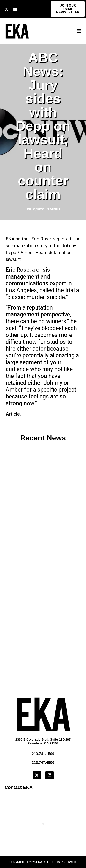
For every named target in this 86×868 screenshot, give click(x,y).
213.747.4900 (43, 763)
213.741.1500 (43, 754)
